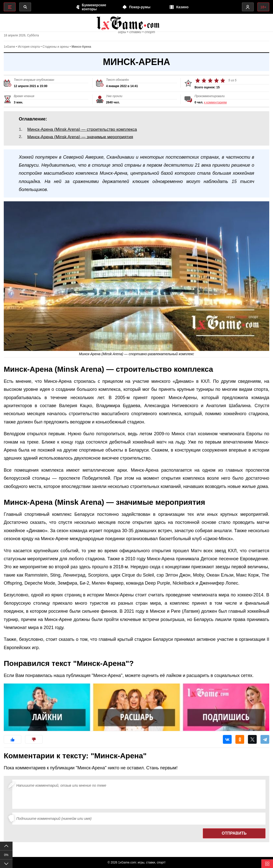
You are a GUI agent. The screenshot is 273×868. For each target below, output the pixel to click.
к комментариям (215, 106)
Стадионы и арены (56, 50)
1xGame (9, 50)
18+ (263, 7)
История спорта (29, 50)
